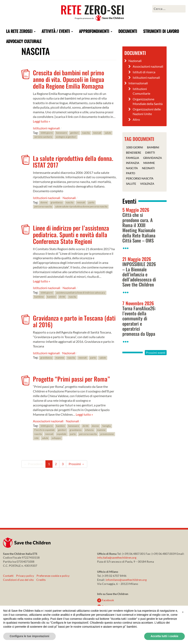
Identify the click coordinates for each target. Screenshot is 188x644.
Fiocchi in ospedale (44, 430)
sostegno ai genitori (66, 137)
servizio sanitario (43, 137)
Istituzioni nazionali (47, 198)
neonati (97, 133)
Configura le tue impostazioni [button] (29, 636)
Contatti (8, 576)
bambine (39, 297)
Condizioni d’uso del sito (18, 580)
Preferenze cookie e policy (53, 576)
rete (36, 438)
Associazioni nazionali (48, 421)
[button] (183, 612)
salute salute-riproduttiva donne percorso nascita (81, 207)
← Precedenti (34, 464)
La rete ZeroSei (21, 31)
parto (91, 203)
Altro (136, 119)
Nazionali (69, 198)
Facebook (106, 600)
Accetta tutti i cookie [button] (164, 636)
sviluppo (56, 438)
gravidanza (57, 203)
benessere (61, 133)
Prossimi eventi (156, 353)
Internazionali (138, 83)
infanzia (89, 430)
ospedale (61, 434)
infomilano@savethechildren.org (126, 580)
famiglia (107, 426)
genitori (74, 133)
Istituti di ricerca (144, 72)
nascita (86, 133)
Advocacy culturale (24, 41)
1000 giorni (47, 133)
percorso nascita (43, 207)
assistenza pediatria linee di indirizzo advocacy (81, 293)
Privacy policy (25, 576)
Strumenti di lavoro (161, 31)
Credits (41, 580)
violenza (147, 183)
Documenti (128, 31)
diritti (62, 297)
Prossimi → (77, 464)
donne (44, 203)
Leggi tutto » (41, 121)
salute (108, 133)
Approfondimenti (96, 31)
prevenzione (107, 434)
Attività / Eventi (57, 31)
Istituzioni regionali (46, 128)
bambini (51, 297)
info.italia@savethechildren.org (117, 557)
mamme (60, 358)
